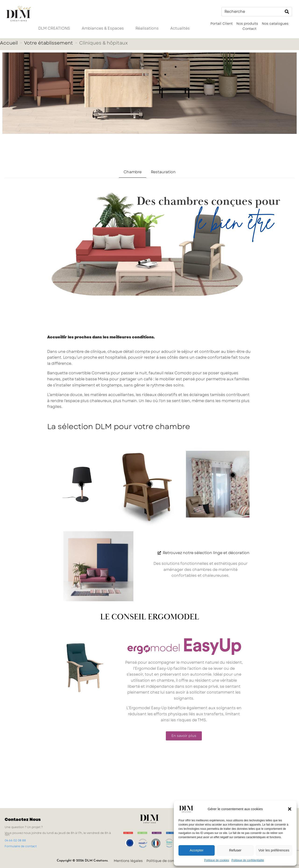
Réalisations (147, 28)
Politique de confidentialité (248, 860)
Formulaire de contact (21, 846)
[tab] (133, 172)
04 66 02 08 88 (15, 840)
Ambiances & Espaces (103, 28)
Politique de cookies (217, 860)
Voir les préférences (274, 850)
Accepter (197, 850)
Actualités (180, 28)
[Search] (287, 12)
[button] (290, 809)
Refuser (235, 850)
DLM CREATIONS (54, 28)
